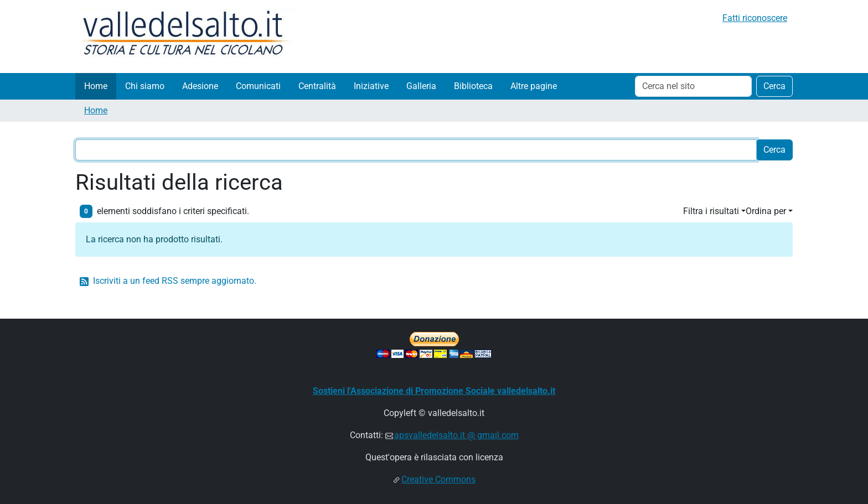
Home (96, 86)
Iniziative (371, 86)
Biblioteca (473, 86)
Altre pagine (534, 86)
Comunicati (258, 86)
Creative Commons (438, 479)
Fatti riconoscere (755, 18)
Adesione (200, 86)
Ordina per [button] (766, 211)
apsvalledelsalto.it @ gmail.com (456, 435)
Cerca (774, 86)
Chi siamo (145, 86)
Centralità (317, 86)
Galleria (421, 86)
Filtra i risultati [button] (711, 211)
